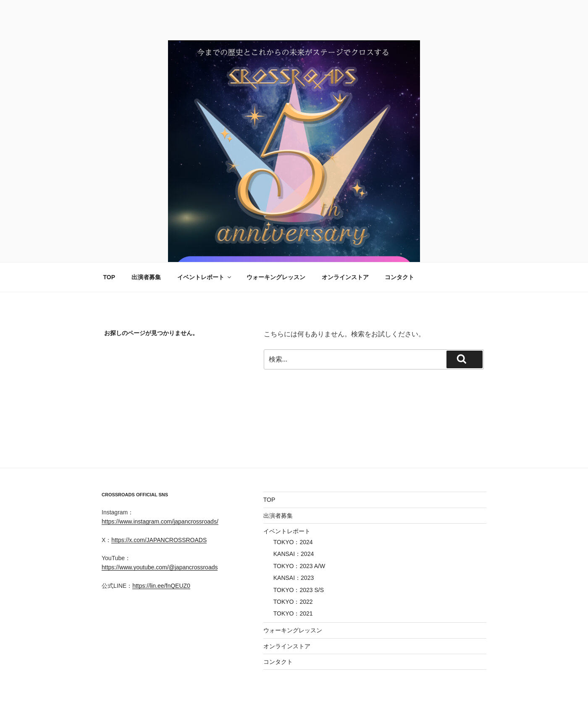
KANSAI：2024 (294, 554)
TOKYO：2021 (293, 613)
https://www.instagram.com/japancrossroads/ (160, 521)
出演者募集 (146, 277)
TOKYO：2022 (293, 602)
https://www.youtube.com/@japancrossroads (160, 567)
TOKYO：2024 (293, 542)
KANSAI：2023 (294, 578)
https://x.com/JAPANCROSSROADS (159, 540)
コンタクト (399, 277)
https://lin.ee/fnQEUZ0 (161, 586)
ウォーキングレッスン (276, 277)
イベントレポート (205, 277)
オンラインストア (345, 277)
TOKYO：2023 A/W (299, 566)
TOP (109, 277)
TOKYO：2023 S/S (299, 590)
